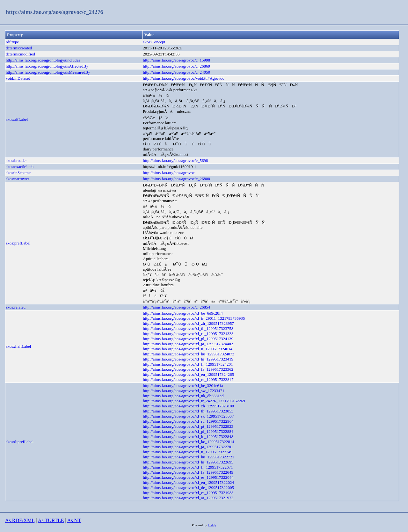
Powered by (200, 525)
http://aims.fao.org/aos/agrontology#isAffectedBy (47, 66)
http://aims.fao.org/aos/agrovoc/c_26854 (176, 307)
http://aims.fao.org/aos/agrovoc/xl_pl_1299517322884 (188, 431)
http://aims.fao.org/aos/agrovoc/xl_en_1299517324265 (188, 374)
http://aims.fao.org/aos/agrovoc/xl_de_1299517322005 (188, 488)
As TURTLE (51, 520)
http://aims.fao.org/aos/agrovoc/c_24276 (55, 12)
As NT (74, 520)
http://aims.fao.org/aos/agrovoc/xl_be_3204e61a (183, 386)
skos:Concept (154, 42)
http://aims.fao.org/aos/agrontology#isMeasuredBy (48, 72)
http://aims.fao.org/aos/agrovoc (169, 173)
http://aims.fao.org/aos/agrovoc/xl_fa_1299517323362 (188, 369)
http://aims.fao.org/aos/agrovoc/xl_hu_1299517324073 (188, 354)
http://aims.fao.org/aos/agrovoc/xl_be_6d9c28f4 (183, 313)
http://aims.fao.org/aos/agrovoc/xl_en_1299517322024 (188, 482)
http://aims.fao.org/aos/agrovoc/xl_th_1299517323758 (188, 328)
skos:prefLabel (18, 243)
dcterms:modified (20, 54)
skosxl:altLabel (18, 346)
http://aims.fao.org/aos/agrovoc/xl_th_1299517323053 (188, 411)
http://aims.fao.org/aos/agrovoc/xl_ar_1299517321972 (188, 498)
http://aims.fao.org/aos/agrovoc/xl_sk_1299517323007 (188, 416)
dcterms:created (19, 48)
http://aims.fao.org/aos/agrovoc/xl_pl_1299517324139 (188, 339)
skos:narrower (18, 179)
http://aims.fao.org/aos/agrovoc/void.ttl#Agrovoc (183, 78)
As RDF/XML (20, 520)
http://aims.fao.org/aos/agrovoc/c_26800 (176, 179)
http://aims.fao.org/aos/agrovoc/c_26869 (176, 66)
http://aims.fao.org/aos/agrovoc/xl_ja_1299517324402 (188, 344)
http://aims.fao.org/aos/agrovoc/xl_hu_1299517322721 (188, 457)
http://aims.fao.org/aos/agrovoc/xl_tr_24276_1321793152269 (194, 401)
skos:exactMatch (20, 167)
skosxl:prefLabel (20, 442)
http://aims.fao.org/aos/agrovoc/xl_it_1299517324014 (188, 349)
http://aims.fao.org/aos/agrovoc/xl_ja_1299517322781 (188, 447)
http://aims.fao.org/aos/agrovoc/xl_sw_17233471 (183, 391)
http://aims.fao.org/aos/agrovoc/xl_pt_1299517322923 (188, 426)
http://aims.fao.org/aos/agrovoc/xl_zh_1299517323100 (188, 406)
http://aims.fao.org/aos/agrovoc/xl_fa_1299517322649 (188, 472)
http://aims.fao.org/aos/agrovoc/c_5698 (175, 160)
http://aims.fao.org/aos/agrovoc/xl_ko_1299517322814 (188, 442)
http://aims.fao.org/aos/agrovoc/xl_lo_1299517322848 (188, 437)
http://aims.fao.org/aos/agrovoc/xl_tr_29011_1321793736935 (194, 318)
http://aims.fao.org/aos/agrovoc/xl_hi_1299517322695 (188, 462)
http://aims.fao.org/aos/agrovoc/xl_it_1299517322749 (188, 452)
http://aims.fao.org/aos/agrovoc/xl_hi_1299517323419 (188, 359)
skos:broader (16, 160)
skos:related (16, 307)
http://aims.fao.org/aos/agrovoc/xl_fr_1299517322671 (188, 467)
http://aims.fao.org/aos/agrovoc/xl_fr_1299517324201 (188, 364)
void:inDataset (18, 78)
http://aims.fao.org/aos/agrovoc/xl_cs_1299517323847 (188, 379)
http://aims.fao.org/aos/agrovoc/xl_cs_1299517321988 (188, 493)
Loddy (212, 525)
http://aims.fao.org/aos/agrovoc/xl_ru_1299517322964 (188, 421)
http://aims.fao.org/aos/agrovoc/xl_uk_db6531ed (183, 396)
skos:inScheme (18, 173)
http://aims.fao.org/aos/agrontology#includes (43, 60)
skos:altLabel (17, 119)
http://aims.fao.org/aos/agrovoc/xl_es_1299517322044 (188, 477)
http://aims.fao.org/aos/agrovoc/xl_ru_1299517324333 (188, 334)
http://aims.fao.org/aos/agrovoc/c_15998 (176, 60)
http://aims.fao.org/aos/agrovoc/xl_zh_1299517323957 (188, 323)
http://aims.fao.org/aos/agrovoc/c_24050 (176, 72)
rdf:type (12, 42)
